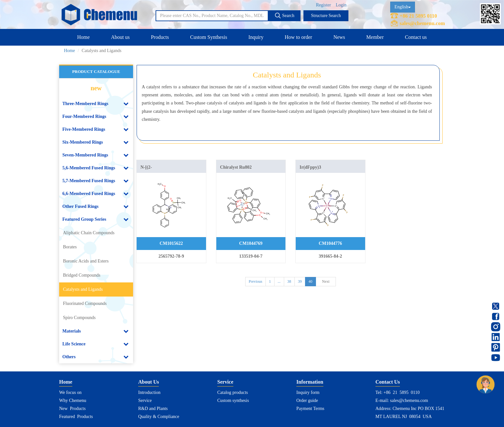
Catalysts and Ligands (83, 289)
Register (324, 5)
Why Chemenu (73, 400)
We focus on (70, 392)
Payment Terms (310, 409)
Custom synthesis (233, 400)
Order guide (307, 400)
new (96, 88)
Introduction (149, 392)
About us (120, 37)
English (403, 7)
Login (341, 5)
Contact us (416, 37)
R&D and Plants (153, 409)
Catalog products (233, 392)
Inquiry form (308, 392)
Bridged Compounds (82, 275)
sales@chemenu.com (422, 23)
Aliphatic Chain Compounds (89, 233)
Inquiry (256, 37)
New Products (72, 409)
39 (300, 281)
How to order (298, 37)
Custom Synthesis (208, 37)
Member (375, 37)
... (279, 281)
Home (83, 37)
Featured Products (76, 417)
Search (284, 15)
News (339, 37)
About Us (148, 382)
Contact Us (388, 382)
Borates (70, 247)
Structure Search (326, 16)
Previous (256, 281)
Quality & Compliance (159, 417)
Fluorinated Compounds (85, 303)
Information (310, 382)
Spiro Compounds (79, 318)
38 (289, 281)
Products (160, 37)
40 (310, 281)
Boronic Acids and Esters (86, 261)
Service (145, 400)
